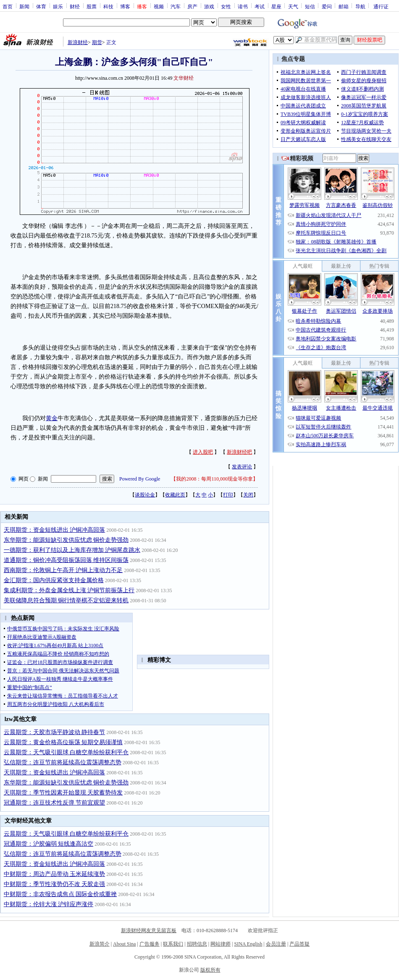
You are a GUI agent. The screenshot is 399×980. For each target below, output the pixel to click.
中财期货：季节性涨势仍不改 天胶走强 (55, 884)
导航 (360, 6)
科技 (108, 6)
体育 (41, 6)
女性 (226, 6)
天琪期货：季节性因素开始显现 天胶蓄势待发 (63, 793)
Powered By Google (140, 479)
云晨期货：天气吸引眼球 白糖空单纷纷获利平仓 (66, 752)
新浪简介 (100, 944)
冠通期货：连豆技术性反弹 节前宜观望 (55, 803)
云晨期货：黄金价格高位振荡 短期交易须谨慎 (63, 742)
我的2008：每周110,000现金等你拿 (214, 479)
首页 (8, 6)
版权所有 (210, 970)
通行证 (381, 6)
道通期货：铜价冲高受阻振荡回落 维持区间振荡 (66, 560)
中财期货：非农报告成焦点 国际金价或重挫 (60, 894)
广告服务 (150, 944)
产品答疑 (299, 944)
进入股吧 (203, 452)
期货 (97, 42)
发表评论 (242, 467)
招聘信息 (197, 944)
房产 (192, 6)
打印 (228, 495)
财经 (75, 6)
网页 (24, 479)
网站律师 (220, 944)
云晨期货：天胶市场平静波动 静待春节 (55, 732)
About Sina (124, 944)
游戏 (209, 6)
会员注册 (276, 944)
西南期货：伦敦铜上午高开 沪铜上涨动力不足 (63, 570)
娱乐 (58, 6)
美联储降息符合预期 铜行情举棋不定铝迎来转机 (66, 600)
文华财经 (184, 78)
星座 (276, 6)
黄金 (52, 418)
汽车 (176, 6)
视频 (159, 6)
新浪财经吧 (239, 452)
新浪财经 (78, 42)
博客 (125, 6)
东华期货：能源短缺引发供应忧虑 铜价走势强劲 (66, 540)
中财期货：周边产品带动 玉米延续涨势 (55, 874)
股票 (92, 6)
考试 (260, 6)
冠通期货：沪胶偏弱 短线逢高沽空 (49, 844)
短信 (310, 6)
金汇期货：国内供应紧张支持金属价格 (54, 580)
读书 (243, 6)
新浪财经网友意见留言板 (149, 930)
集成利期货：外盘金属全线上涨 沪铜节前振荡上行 (69, 590)
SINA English (248, 944)
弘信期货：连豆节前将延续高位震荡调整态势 (63, 762)
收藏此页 (175, 495)
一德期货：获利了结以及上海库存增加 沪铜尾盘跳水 (72, 550)
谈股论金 (145, 495)
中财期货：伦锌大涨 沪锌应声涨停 (49, 904)
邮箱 (344, 6)
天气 (293, 6)
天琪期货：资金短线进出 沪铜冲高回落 (55, 530)
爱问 (327, 6)
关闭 (248, 495)
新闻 (24, 6)
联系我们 (173, 944)
